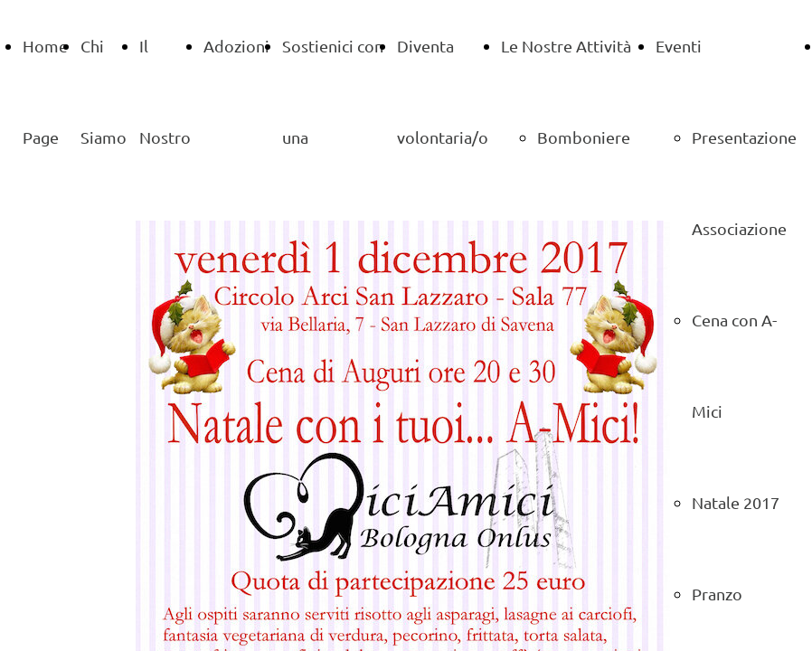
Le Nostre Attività (566, 46)
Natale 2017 (736, 502)
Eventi (679, 46)
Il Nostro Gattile (165, 137)
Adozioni (236, 46)
